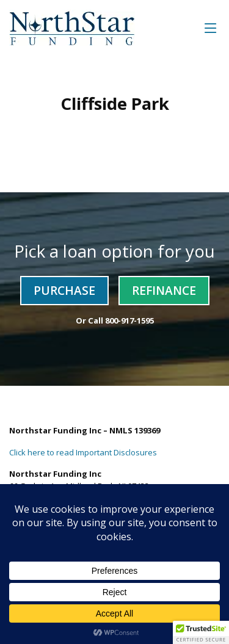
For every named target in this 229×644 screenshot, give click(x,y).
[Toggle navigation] (211, 28)
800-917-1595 (129, 320)
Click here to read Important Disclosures (83, 452)
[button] (201, 632)
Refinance (164, 290)
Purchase (64, 290)
